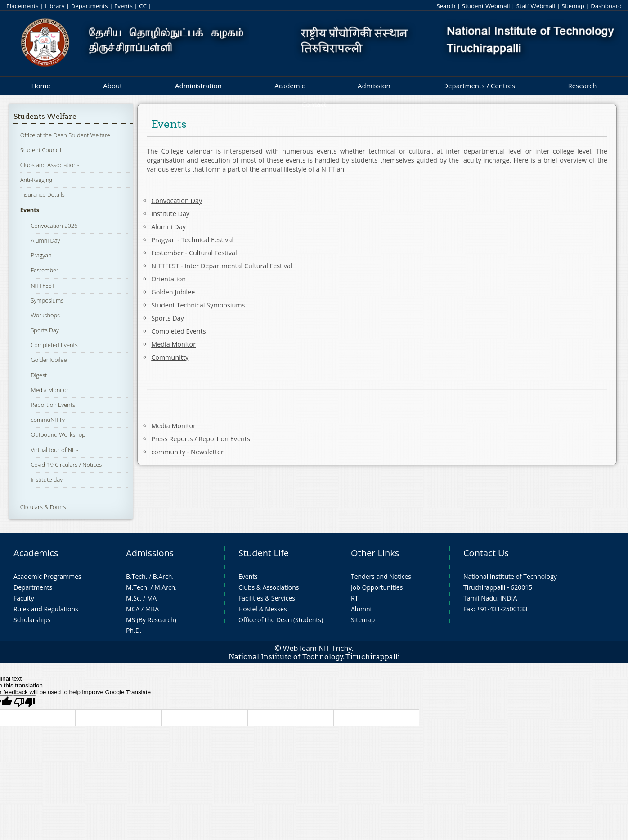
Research (582, 86)
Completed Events (54, 345)
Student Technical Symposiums (198, 305)
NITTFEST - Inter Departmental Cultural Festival (222, 266)
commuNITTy (48, 420)
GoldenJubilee (49, 360)
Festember (45, 270)
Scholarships (32, 620)
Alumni (361, 609)
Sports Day (45, 330)
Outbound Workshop (58, 434)
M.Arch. (166, 587)
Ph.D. (134, 630)
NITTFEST (43, 285)
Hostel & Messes (263, 609)
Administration (198, 86)
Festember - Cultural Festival (194, 253)
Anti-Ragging (36, 180)
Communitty (170, 357)
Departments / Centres (479, 86)
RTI (355, 598)
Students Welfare (45, 116)
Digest (39, 375)
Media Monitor (49, 390)
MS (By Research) (151, 620)
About (112, 86)
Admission (374, 86)
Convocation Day (177, 201)
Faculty (24, 598)
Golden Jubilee (173, 292)
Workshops (45, 315)
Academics (36, 553)
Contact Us (486, 553)
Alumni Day (45, 240)
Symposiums (47, 300)
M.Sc (133, 598)
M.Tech (137, 587)
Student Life (264, 553)
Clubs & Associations (269, 587)
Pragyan (41, 255)
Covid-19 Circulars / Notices (66, 465)
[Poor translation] (25, 702)
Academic (289, 86)
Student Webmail (486, 6)
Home (40, 86)
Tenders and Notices (381, 576)
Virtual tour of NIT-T (56, 450)
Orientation (168, 279)
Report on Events (53, 405)
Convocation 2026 (54, 226)
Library (55, 6)
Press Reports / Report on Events (201, 439)
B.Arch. (163, 576)
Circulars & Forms (43, 507)
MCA (133, 609)
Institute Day (170, 214)
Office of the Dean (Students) (281, 620)
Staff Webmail (536, 6)
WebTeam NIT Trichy (318, 648)
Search (446, 6)
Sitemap (573, 6)
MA (152, 598)
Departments (90, 6)
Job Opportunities (377, 587)
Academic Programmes (47, 576)
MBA (152, 609)
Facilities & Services (267, 598)
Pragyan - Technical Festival (193, 240)
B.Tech (136, 576)
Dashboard (606, 6)
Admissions (150, 553)
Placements (22, 6)
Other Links (375, 553)
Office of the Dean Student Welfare (65, 135)
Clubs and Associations (50, 165)
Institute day (47, 479)
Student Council (41, 150)
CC (143, 6)
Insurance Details (43, 194)
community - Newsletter (187, 452)
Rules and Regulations (46, 609)
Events (123, 6)
